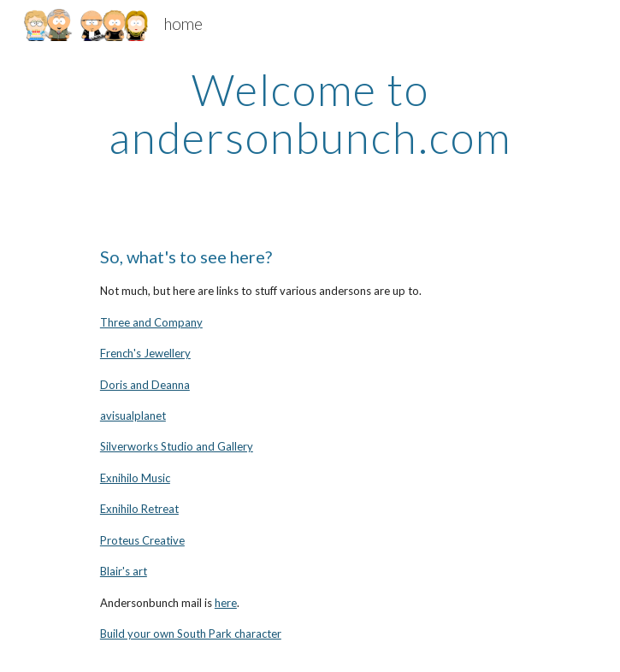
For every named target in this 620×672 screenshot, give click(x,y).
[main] (310, 113)
